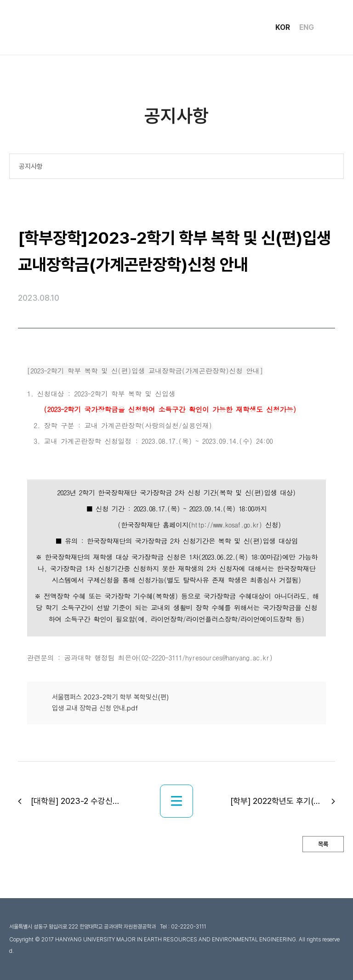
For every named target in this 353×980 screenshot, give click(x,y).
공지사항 (31, 166)
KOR (283, 28)
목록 (323, 844)
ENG (307, 28)
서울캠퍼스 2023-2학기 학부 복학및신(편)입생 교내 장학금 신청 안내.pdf (110, 703)
